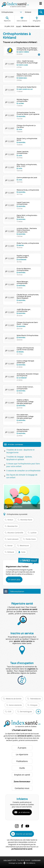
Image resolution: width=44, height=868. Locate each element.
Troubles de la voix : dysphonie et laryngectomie (20, 451)
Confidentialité (36, 860)
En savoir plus (14, 580)
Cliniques (34, 705)
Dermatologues (26, 712)
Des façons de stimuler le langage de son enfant (22, 476)
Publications (22, 761)
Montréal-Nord (26, 520)
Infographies (37, 19)
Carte (23, 552)
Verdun (10, 520)
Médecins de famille (14, 699)
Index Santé (7, 860)
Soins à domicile (15, 705)
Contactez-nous (22, 788)
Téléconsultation (17, 591)
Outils (22, 768)
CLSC (10, 712)
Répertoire (7, 19)
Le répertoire (22, 754)
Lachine (33, 533)
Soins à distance (22, 19)
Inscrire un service (24, 834)
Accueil (18, 26)
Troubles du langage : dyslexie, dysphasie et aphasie (19, 458)
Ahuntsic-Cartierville (15, 533)
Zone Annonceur (22, 781)
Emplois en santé (22, 775)
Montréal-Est (12, 526)
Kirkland (11, 552)
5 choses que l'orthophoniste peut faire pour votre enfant (23, 465)
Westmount (24, 546)
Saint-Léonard (13, 539)
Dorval (10, 546)
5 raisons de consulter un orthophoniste (23, 471)
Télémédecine (35, 699)
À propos (22, 748)
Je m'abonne (24, 812)
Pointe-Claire (31, 539)
